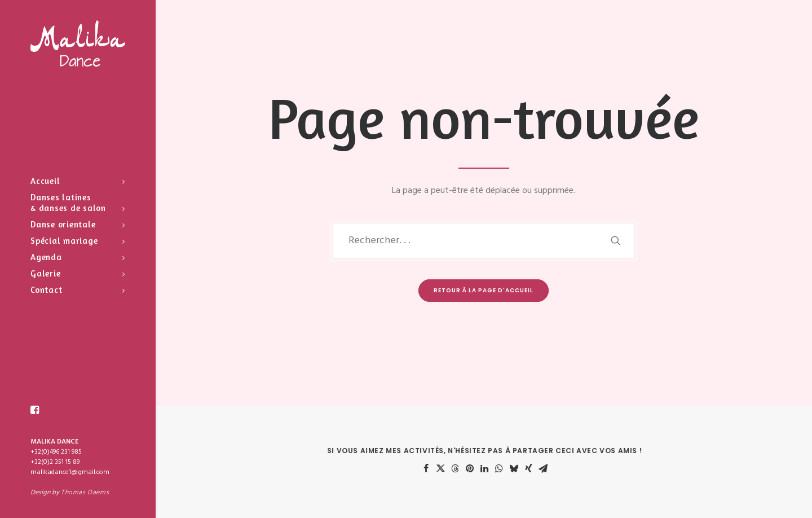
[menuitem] (78, 181)
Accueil (78, 181)
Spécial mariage (78, 241)
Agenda (78, 257)
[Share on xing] (537, 468)
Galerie (78, 273)
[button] (35, 410)
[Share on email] (552, 468)
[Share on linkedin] (493, 468)
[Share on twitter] (449, 468)
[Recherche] (484, 241)
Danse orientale (78, 224)
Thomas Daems (85, 493)
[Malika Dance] (78, 43)
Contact (78, 290)
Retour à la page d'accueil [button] (484, 290)
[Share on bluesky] (523, 468)
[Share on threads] (464, 468)
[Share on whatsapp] (508, 468)
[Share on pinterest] (479, 468)
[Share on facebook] (435, 468)
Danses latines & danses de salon (78, 203)
